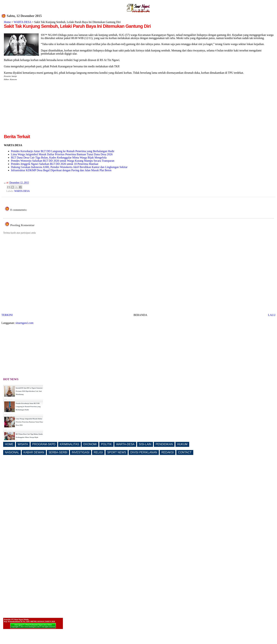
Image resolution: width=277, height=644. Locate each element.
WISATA (23, 444)
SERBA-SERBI (58, 452)
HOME (9, 444)
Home (7, 22)
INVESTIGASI (81, 452)
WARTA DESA (23, 22)
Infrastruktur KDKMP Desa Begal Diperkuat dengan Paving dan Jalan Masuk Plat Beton (61, 170)
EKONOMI (90, 444)
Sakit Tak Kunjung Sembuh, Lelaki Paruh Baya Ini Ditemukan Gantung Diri (77, 26)
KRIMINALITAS (69, 444)
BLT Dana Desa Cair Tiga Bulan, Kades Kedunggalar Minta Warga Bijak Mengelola (59, 158)
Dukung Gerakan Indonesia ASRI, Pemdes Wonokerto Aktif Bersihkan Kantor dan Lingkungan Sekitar (69, 167)
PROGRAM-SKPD (44, 444)
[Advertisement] (34, 109)
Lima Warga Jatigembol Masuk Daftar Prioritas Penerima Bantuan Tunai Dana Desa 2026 (62, 154)
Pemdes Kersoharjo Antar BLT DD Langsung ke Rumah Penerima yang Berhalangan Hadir (63, 151)
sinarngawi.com (25, 323)
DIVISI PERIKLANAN (144, 452)
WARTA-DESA (125, 444)
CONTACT (185, 452)
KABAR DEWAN (34, 452)
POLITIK (106, 444)
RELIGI (98, 452)
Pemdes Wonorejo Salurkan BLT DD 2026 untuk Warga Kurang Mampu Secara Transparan (63, 161)
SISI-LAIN (145, 444)
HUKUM (182, 444)
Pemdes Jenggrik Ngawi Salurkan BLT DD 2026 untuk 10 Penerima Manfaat (55, 164)
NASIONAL (12, 452)
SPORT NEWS (117, 452)
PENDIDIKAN (164, 444)
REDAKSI (168, 452)
